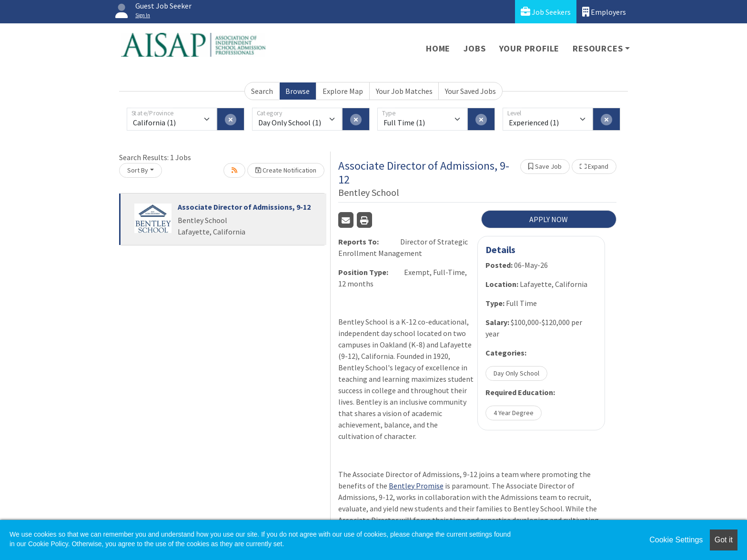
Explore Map (343, 91)
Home (438, 48)
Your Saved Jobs (470, 91)
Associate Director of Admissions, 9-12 (244, 207)
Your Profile (530, 48)
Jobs (474, 48)
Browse (298, 91)
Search (262, 91)
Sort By (138, 170)
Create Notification (286, 170)
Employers (604, 12)
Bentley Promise (416, 486)
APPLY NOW (549, 219)
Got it (724, 540)
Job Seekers (546, 12)
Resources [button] (598, 48)
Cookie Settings (676, 540)
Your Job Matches (404, 91)
